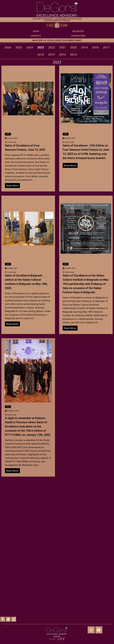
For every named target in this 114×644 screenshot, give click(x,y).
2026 (8, 47)
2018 (95, 47)
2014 (63, 55)
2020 (73, 47)
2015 (52, 55)
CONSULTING (78, 36)
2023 (41, 47)
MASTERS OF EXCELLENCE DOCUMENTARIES (57, 40)
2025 (19, 47)
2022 (52, 47)
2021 (63, 47)
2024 (30, 47)
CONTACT (36, 36)
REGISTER (78, 31)
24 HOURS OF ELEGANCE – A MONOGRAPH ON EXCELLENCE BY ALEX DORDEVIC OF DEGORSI (57, 20)
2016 (41, 55)
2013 (73, 55)
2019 (84, 47)
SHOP (36, 31)
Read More (12, 186)
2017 (106, 47)
